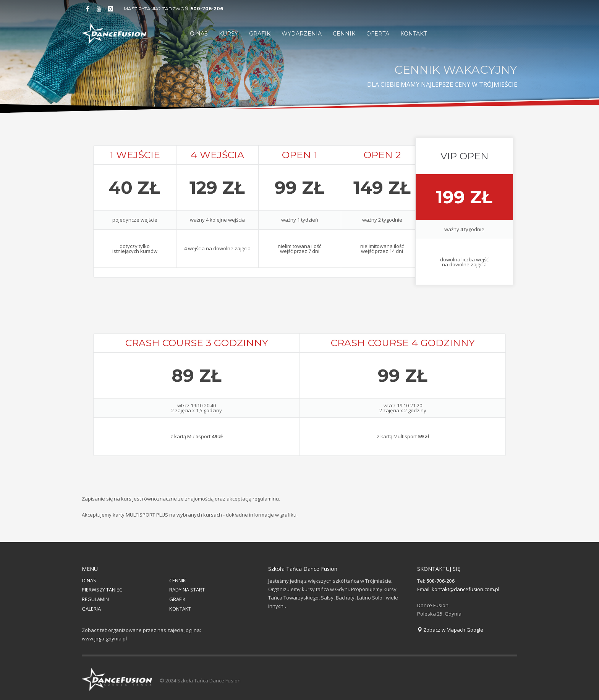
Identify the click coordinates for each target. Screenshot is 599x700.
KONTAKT (180, 609)
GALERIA (91, 609)
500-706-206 (207, 9)
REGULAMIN (95, 599)
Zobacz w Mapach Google (450, 630)
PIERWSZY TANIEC (102, 590)
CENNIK (178, 580)
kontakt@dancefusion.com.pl (465, 589)
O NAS (89, 580)
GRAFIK (177, 599)
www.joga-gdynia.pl (104, 638)
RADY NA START (187, 590)
